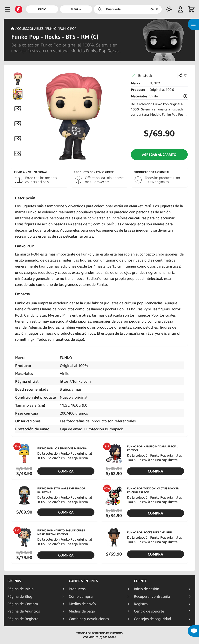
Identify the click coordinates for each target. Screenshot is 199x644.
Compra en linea (83, 581)
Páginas (14, 581)
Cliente (140, 581)
